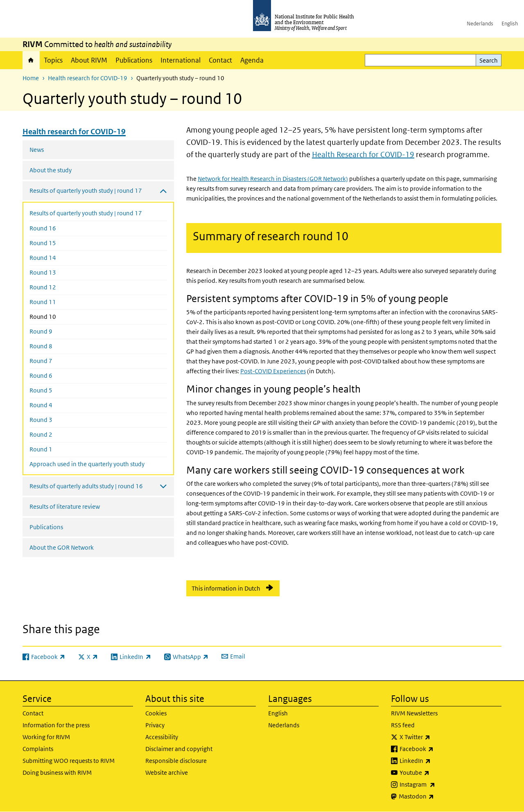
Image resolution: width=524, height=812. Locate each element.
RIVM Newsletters (414, 713)
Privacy (155, 725)
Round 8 (41, 346)
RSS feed (403, 725)
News (37, 150)
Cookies (156, 713)
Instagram (439, 785)
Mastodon (438, 796)
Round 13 (43, 272)
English (510, 24)
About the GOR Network (62, 547)
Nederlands (480, 24)
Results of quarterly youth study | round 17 (86, 213)
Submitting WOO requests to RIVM (69, 761)
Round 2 (41, 434)
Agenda (252, 60)
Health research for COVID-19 (88, 78)
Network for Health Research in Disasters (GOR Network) (273, 179)
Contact (220, 60)
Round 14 (43, 258)
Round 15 (43, 243)
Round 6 (41, 376)
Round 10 (60, 316)
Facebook (438, 749)
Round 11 (43, 302)
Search (489, 60)
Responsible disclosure (176, 761)
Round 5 (41, 390)
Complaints (38, 749)
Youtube (436, 773)
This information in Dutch (226, 588)
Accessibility (162, 737)
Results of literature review (65, 506)
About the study (51, 170)
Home (31, 60)
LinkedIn (437, 761)
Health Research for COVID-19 (363, 155)
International (181, 60)
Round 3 (41, 420)
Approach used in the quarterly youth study (87, 464)
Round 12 (43, 287)
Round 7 (41, 361)
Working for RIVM (46, 737)
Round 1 (41, 449)
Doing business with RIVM (57, 773)
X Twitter (436, 737)
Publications (134, 60)
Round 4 (41, 405)
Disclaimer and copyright (179, 749)
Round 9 (41, 331)
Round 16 (43, 228)
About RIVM (89, 60)
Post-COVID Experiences (273, 371)
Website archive (167, 773)
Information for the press (56, 725)
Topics (53, 60)
